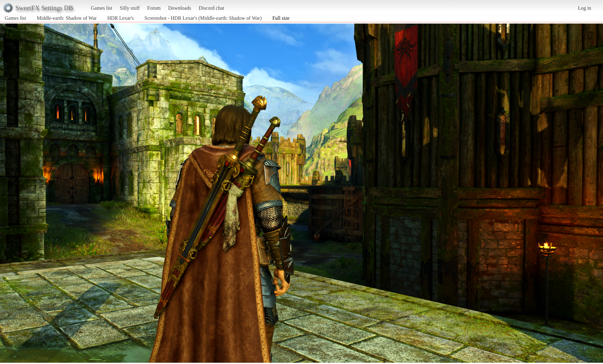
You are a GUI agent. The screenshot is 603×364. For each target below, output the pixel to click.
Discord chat (211, 8)
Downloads (179, 8)
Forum (154, 8)
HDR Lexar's (121, 18)
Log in (584, 8)
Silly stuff (130, 8)
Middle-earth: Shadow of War (67, 18)
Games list (102, 8)
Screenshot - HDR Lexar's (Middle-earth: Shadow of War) (203, 18)
